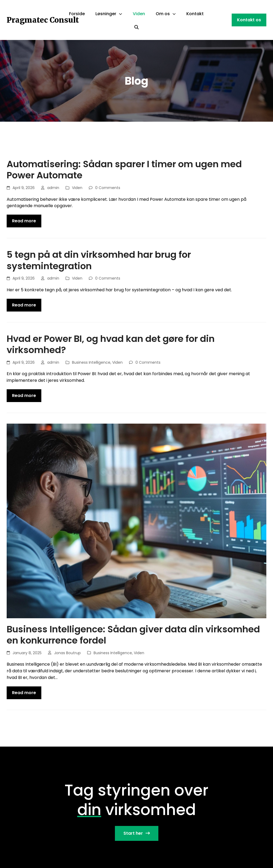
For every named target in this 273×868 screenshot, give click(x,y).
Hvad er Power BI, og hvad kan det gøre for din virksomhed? (111, 344)
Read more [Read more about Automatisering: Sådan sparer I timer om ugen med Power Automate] (24, 221)
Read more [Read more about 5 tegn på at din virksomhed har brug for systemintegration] (24, 305)
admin (53, 188)
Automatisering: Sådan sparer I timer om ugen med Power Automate (124, 170)
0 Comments (108, 188)
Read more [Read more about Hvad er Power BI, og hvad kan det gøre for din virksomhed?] (24, 396)
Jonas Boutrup (67, 653)
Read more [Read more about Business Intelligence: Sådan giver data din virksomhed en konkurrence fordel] (24, 693)
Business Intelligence (91, 362)
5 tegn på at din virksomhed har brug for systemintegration (99, 260)
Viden (77, 188)
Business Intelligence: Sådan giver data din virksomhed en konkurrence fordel (133, 635)
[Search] (136, 27)
